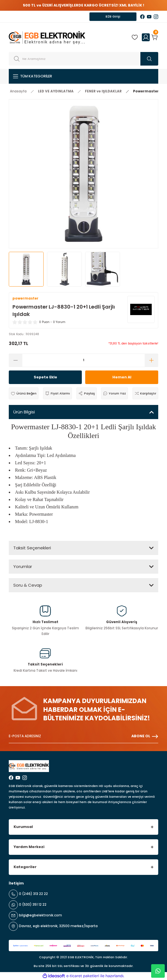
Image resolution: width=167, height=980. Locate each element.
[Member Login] (146, 37)
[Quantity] (83, 360)
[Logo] (47, 37)
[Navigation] (83, 76)
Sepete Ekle (45, 377)
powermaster (25, 298)
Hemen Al (122, 377)
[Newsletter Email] (83, 736)
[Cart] (155, 37)
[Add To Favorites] (24, 393)
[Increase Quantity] (151, 360)
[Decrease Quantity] (16, 360)
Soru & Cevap (28, 585)
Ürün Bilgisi (24, 412)
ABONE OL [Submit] (145, 736)
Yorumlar (23, 566)
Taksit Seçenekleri (32, 548)
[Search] (83, 59)
